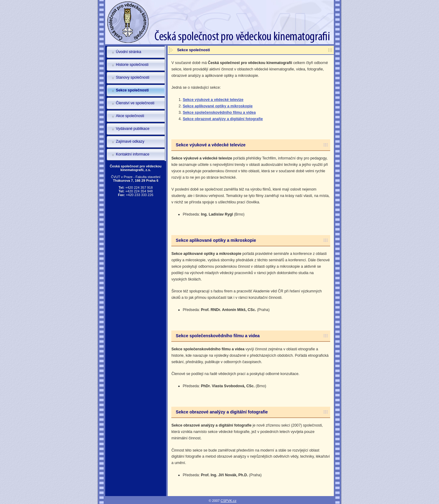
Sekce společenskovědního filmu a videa (219, 113)
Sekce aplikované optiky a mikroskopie (218, 106)
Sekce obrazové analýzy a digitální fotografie (223, 119)
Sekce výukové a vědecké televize (213, 100)
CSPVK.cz (229, 501)
